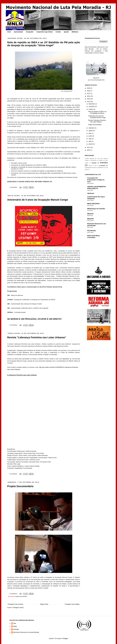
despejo (94, 163)
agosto (91, 131)
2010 (89, 150)
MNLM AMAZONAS (93, 204)
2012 (89, 102)
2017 (89, 94)
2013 (89, 99)
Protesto (101, 160)
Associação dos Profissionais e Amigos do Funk (96, 180)
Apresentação (18, 32)
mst (95, 166)
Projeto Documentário (20, 486)
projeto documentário (21, 596)
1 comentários (13, 187)
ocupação (102, 165)
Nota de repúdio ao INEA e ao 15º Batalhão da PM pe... (97, 112)
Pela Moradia (91, 231)
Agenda (66, 32)
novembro (92, 107)
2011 (89, 147)
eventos (104, 163)
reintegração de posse (90, 167)
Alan (15, 623)
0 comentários (13, 325)
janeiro (91, 144)
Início (9, 32)
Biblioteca (75, 32)
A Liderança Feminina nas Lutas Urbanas (22, 375)
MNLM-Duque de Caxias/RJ (96, 209)
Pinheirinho (94, 160)
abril (90, 141)
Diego (15, 626)
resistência (100, 167)
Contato (58, 32)
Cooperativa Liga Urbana (44, 32)
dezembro (92, 104)
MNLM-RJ (90, 214)
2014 (89, 96)
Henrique (16, 629)
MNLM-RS (90, 219)
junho (90, 136)
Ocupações (30, 32)
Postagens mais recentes (16, 604)
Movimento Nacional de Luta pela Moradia (26, 632)
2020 (89, 88)
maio (90, 139)
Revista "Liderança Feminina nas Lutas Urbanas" (37, 337)
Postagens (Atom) (18, 608)
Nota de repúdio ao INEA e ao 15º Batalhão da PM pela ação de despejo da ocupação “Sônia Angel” (44, 44)
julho (90, 133)
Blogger (66, 638)
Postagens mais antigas (72, 604)
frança (90, 166)
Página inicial (44, 604)
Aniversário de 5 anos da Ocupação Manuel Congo (38, 200)
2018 (89, 91)
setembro (92, 128)
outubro (91, 109)
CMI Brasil (91, 193)
